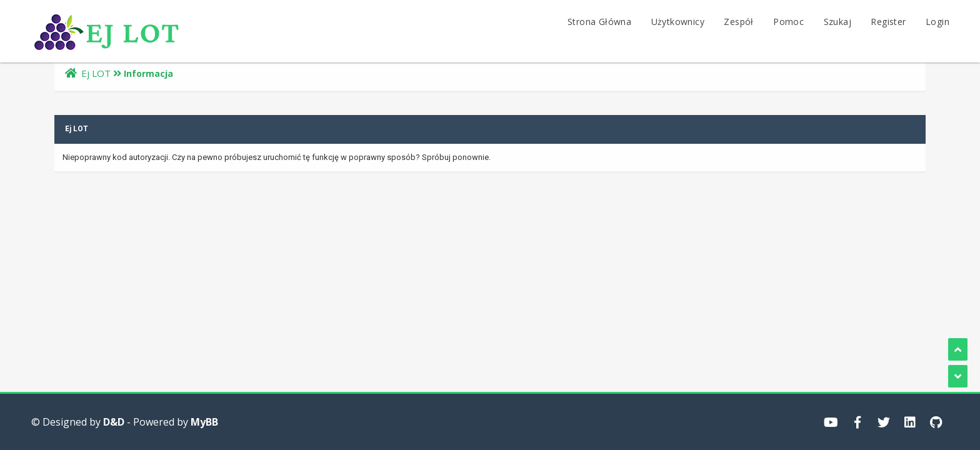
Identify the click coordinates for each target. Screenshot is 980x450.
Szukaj (837, 22)
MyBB (204, 422)
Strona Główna (599, 22)
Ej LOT (96, 73)
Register (888, 22)
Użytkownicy (678, 22)
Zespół (738, 22)
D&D (114, 422)
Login (937, 22)
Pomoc (788, 22)
